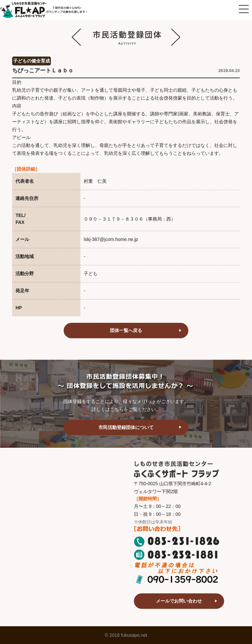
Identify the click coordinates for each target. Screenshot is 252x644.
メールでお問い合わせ (179, 601)
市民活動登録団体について (126, 427)
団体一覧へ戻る (126, 330)
